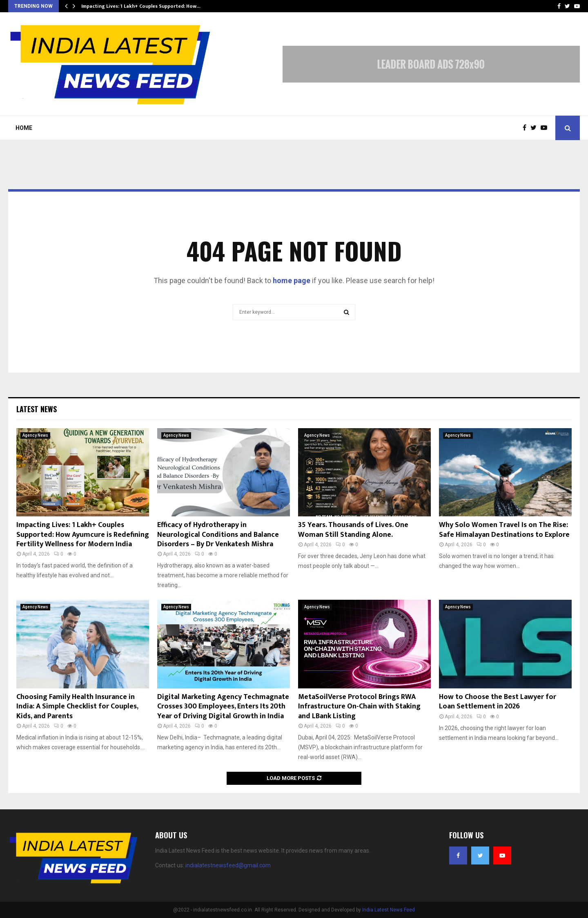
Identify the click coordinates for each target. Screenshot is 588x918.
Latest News (37, 409)
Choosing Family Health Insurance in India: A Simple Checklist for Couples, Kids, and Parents (77, 707)
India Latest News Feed (389, 910)
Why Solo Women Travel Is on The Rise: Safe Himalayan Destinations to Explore (504, 530)
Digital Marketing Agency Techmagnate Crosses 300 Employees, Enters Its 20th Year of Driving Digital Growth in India (223, 707)
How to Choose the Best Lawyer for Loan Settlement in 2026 (498, 702)
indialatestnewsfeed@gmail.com (228, 865)
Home (24, 128)
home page (292, 280)
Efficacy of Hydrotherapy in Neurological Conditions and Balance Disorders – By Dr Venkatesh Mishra (218, 535)
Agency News (35, 435)
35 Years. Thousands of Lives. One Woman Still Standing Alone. (353, 530)
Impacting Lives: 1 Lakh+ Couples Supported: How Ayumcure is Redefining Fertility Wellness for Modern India (83, 535)
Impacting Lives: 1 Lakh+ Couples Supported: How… (141, 6)
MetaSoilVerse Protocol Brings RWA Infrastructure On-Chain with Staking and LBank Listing (359, 707)
